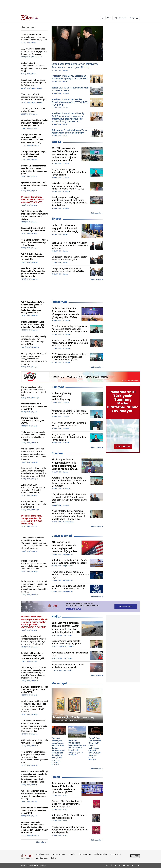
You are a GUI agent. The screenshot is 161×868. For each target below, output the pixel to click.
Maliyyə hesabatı (59, 854)
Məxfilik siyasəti (42, 858)
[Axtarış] (103, 18)
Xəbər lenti (28, 27)
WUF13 (56, 142)
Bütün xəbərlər (96, 213)
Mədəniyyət (59, 683)
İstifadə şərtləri (116, 854)
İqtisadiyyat (59, 302)
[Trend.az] (30, 18)
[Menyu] (134, 18)
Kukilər (54, 858)
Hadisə (56, 617)
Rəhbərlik (72, 854)
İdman (56, 777)
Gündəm (57, 453)
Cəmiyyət (58, 387)
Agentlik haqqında (43, 854)
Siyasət (56, 219)
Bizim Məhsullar (85, 854)
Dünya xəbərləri (62, 536)
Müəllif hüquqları (100, 854)
